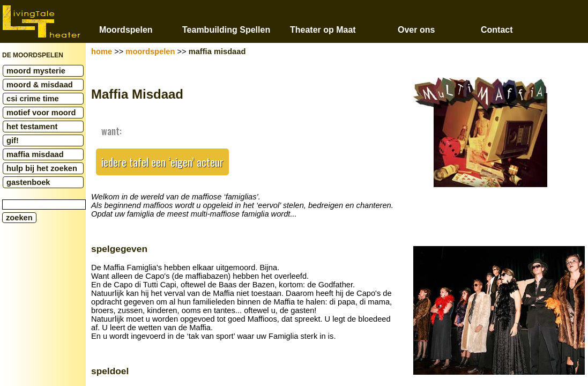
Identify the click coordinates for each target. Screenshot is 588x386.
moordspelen (150, 51)
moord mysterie (36, 71)
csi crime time (33, 99)
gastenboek (28, 182)
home (102, 51)
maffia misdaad (35, 154)
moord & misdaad (40, 85)
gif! (13, 140)
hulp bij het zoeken (42, 168)
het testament (32, 127)
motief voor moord (41, 113)
